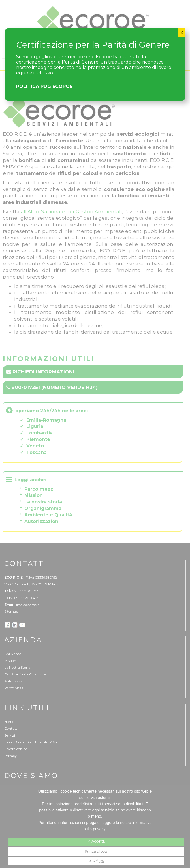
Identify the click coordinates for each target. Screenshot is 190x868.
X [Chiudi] (182, 33)
